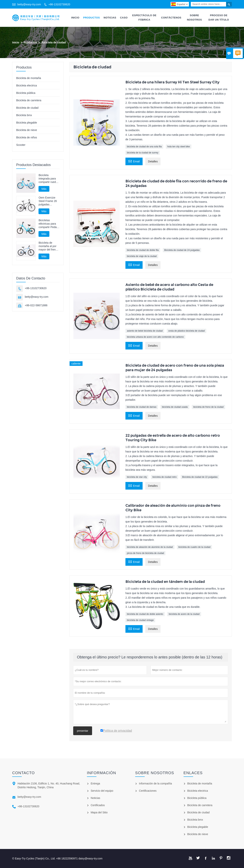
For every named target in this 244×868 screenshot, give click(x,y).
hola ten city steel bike (179, 147)
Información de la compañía (155, 783)
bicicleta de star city (137, 477)
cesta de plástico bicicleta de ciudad (187, 331)
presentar (83, 731)
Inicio (75, 18)
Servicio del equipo (102, 791)
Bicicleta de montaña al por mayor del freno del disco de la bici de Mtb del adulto (48, 246)
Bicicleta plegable (27, 123)
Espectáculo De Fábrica (144, 18)
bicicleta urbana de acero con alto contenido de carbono (155, 337)
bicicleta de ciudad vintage (140, 620)
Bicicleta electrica (26, 85)
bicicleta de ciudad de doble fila (143, 250)
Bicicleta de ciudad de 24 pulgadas (182, 250)
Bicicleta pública (26, 93)
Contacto (23, 773)
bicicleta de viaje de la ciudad (142, 256)
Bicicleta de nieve (27, 130)
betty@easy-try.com (29, 4)
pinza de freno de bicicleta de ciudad (146, 553)
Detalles (153, 161)
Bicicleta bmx (24, 115)
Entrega (95, 783)
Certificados (98, 805)
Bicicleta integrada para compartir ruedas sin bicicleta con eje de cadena (49, 179)
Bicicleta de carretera (29, 100)
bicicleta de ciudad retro (165, 477)
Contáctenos (171, 18)
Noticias (110, 18)
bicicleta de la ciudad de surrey (143, 153)
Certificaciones (148, 791)
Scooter (21, 145)
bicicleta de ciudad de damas (142, 407)
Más (44, 189)
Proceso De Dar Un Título (219, 18)
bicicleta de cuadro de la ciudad (194, 547)
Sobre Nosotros (194, 18)
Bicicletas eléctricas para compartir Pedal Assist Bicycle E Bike (48, 224)
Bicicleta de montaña (29, 78)
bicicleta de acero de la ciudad (184, 614)
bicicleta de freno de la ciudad (208, 407)
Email (134, 161)
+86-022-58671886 (36, 306)
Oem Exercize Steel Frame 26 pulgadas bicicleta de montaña (48, 201)
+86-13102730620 (59, 4)
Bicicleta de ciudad (27, 108)
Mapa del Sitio (99, 812)
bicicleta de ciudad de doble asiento (145, 614)
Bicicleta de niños (27, 137)
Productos (91, 18)
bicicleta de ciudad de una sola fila (144, 147)
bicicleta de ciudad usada (175, 407)
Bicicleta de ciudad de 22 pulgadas (200, 477)
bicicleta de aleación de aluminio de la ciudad (150, 547)
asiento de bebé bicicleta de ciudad (145, 331)
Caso (124, 18)
